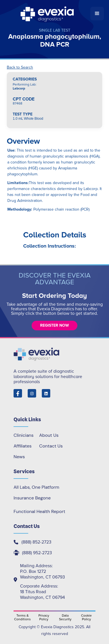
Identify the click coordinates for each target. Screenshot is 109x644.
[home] (48, 14)
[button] (97, 14)
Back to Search (20, 67)
